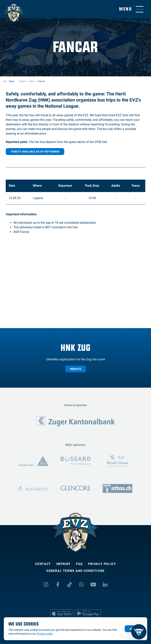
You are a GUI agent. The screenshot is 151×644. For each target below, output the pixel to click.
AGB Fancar (21, 232)
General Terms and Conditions (75, 571)
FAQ (79, 564)
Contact (43, 564)
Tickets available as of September (35, 152)
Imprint (63, 564)
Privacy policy (102, 564)
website (76, 369)
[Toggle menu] (131, 9)
